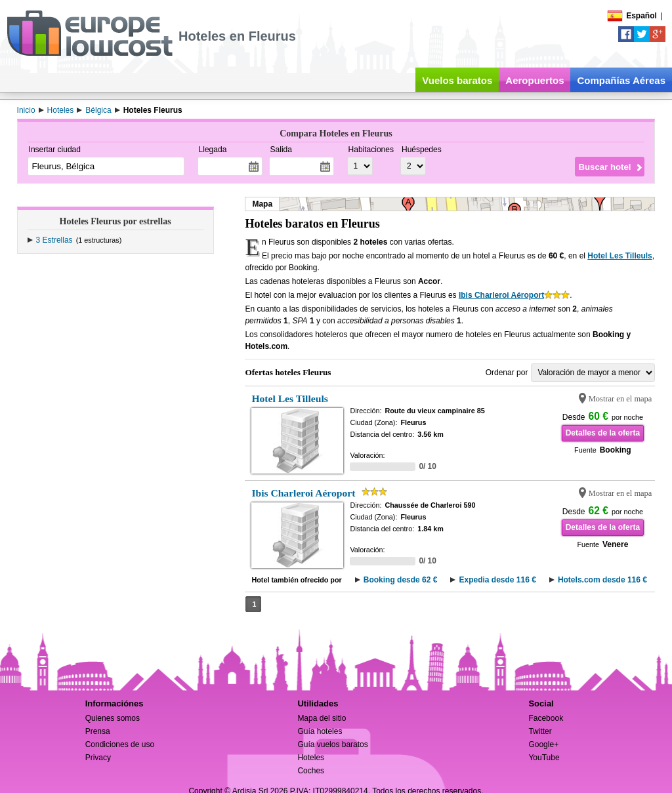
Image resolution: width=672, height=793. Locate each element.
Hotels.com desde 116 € (602, 580)
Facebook (546, 718)
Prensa (98, 731)
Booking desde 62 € (401, 580)
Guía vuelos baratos (332, 744)
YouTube (544, 758)
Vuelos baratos (457, 80)
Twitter (540, 731)
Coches (311, 771)
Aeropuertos (535, 80)
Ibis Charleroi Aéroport (501, 295)
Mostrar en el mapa (620, 399)
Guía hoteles (320, 731)
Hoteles (311, 758)
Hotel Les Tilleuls (619, 256)
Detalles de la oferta (603, 433)
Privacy (98, 758)
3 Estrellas (54, 240)
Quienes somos (113, 718)
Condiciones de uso (120, 744)
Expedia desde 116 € (497, 580)
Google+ (543, 744)
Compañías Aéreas (621, 80)
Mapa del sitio (322, 718)
